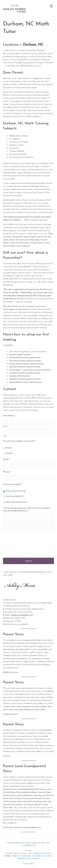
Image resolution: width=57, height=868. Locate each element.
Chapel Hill (37, 853)
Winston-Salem (33, 858)
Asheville (10, 853)
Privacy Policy (28, 864)
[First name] (28, 422)
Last (5, 436)
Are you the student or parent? (19, 441)
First (5, 426)
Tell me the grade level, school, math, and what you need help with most (27, 509)
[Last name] (28, 432)
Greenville (37, 856)
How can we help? (13, 484)
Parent (9, 448)
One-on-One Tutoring (16, 491)
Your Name (9, 415)
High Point (16, 856)
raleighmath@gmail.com (22, 615)
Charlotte (47, 853)
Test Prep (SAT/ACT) (15, 496)
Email (6, 459)
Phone (7, 472)
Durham (23, 853)
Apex (17, 853)
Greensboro (47, 856)
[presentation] (26, 547)
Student (9, 453)
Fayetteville (26, 856)
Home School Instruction (17, 502)
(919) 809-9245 (29, 845)
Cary (30, 853)
